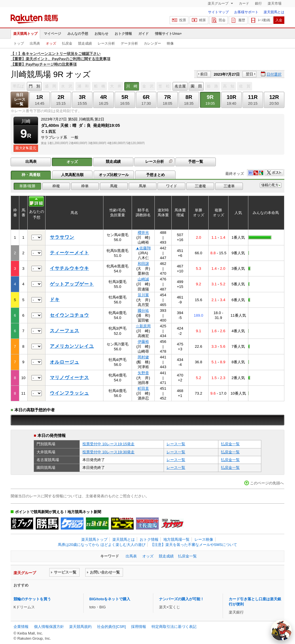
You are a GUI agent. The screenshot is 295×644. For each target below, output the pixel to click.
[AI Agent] (281, 630)
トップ (19, 43)
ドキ (55, 300)
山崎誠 (143, 279)
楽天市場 (275, 3)
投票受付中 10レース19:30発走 (108, 452)
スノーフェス (65, 331)
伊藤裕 (143, 342)
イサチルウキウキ (69, 268)
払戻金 (67, 43)
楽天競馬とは (274, 12)
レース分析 (106, 43)
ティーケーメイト (69, 253)
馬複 (114, 186)
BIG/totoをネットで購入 (110, 599)
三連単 (229, 186)
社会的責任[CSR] (111, 627)
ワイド (172, 186)
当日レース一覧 (20, 99)
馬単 (143, 186)
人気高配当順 (72, 175)
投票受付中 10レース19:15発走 (108, 444)
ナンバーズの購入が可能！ (181, 599)
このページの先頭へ (267, 483)
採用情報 (139, 627)
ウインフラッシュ (69, 393)
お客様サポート (246, 12)
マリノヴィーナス (69, 378)
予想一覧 (196, 162)
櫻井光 (143, 233)
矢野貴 (143, 373)
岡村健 (143, 357)
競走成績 (85, 43)
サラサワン (62, 237)
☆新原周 (143, 326)
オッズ (51, 43)
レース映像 (204, 539)
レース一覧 (176, 444)
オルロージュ (65, 362)
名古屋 (180, 86)
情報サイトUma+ (168, 34)
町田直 (143, 388)
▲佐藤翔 (143, 248)
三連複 (200, 186)
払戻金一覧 (230, 444)
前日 (204, 74)
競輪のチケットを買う (32, 599)
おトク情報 (123, 34)
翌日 (249, 74)
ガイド (143, 34)
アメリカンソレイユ (72, 346)
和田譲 (143, 264)
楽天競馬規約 (80, 627)
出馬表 (35, 43)
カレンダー (152, 43)
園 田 (196, 86)
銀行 (258, 3)
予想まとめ (155, 175)
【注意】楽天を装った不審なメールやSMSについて (194, 545)
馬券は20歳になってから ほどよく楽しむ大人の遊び (102, 545)
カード (244, 3)
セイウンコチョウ (69, 315)
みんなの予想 (78, 34)
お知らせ (101, 34)
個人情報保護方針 (49, 627)
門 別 (34, 86)
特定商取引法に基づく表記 (174, 627)
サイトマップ (218, 12)
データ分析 (129, 43)
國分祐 (143, 310)
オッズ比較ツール (114, 175)
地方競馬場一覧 (176, 539)
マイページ (52, 34)
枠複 (56, 186)
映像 (170, 43)
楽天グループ (219, 3)
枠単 (85, 186)
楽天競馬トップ (25, 34)
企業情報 (21, 627)
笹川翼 (143, 295)
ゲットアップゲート (72, 284)
